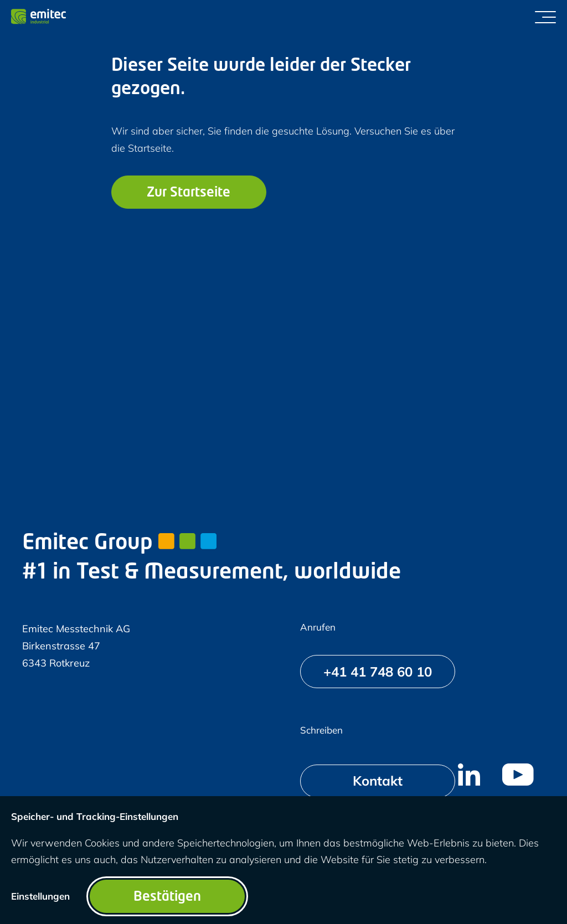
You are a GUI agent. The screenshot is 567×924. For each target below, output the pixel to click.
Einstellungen (40, 896)
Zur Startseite (189, 193)
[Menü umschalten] (545, 17)
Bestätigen (167, 897)
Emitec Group (119, 543)
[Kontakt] (378, 781)
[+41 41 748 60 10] (378, 672)
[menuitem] (469, 775)
